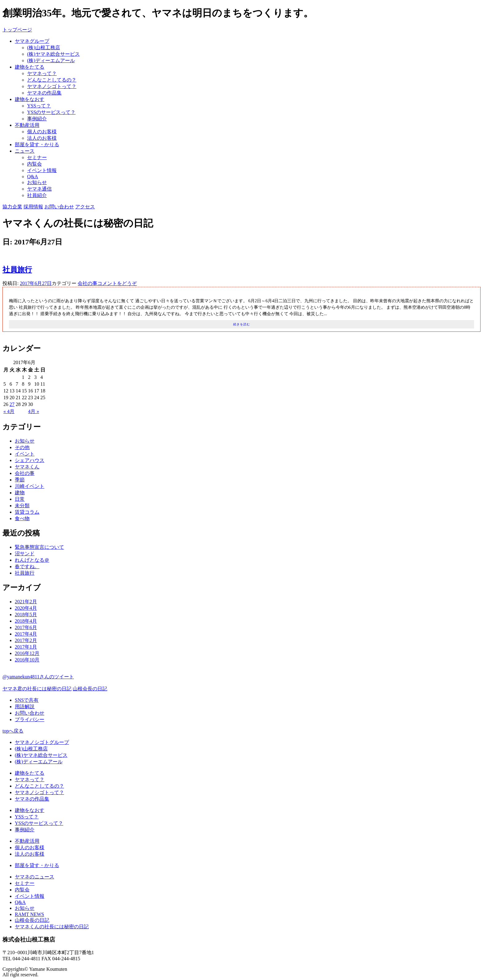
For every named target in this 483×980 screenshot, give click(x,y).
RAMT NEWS (29, 914)
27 (12, 404)
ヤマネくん (27, 467)
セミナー (37, 157)
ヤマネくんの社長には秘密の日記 (52, 927)
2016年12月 (27, 653)
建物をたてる (30, 67)
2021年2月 (26, 602)
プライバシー (30, 719)
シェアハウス (30, 460)
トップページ (17, 30)
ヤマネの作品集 (44, 93)
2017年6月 (26, 627)
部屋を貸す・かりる (37, 145)
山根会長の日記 (90, 689)
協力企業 (12, 207)
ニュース (25, 151)
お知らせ (37, 182)
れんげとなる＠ (32, 560)
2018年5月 (26, 615)
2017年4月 (26, 634)
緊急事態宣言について (39, 547)
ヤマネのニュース (34, 877)
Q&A (33, 177)
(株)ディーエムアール (51, 60)
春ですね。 (27, 566)
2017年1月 (26, 647)
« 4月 (9, 411)
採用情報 (33, 207)
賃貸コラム (27, 512)
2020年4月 (26, 608)
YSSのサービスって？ (51, 112)
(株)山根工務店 (44, 48)
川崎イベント (30, 486)
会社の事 (87, 283)
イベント (25, 454)
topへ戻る (13, 731)
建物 (20, 493)
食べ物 (22, 518)
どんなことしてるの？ (52, 80)
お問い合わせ (59, 207)
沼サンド (25, 554)
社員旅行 (17, 270)
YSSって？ (39, 106)
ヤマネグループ (32, 41)
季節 (20, 480)
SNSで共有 (27, 700)
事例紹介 (37, 119)
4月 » (34, 411)
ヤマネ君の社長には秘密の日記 (37, 689)
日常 (20, 499)
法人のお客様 (42, 138)
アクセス (85, 207)
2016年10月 (27, 660)
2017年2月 (26, 640)
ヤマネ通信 (39, 189)
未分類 (22, 506)
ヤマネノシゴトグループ (42, 742)
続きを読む (242, 324)
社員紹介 (37, 195)
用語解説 (25, 707)
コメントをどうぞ (117, 283)
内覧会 (34, 164)
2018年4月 (26, 621)
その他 (22, 447)
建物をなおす (30, 99)
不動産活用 (27, 125)
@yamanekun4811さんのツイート (38, 677)
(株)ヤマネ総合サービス (53, 54)
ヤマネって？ (42, 73)
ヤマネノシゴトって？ (52, 86)
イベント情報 (42, 170)
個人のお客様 (42, 132)
